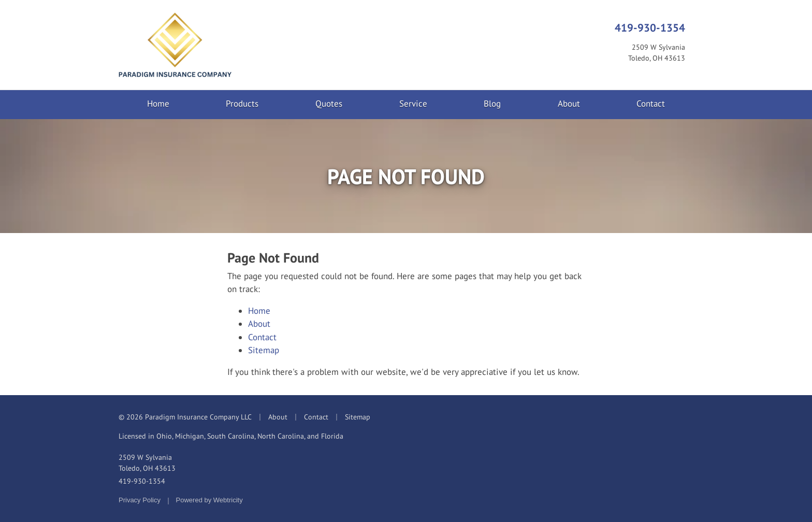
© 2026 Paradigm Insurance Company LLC (185, 417)
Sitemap (264, 350)
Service (413, 104)
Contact (651, 104)
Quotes (329, 104)
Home (158, 104)
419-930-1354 (650, 27)
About (569, 104)
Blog (492, 104)
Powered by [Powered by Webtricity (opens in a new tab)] (209, 500)
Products (242, 104)
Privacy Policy (140, 500)
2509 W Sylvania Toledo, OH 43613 (147, 463)
